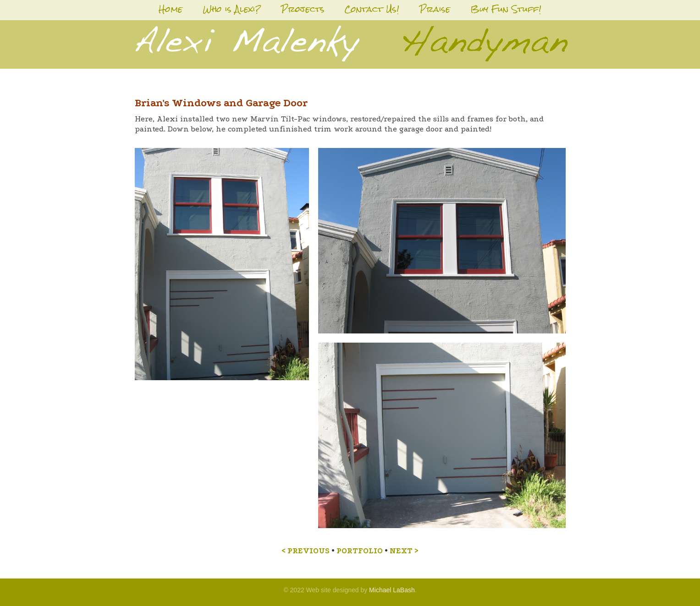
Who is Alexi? (232, 9)
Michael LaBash (392, 590)
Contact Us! (372, 9)
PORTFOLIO (360, 551)
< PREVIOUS (306, 551)
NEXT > (404, 551)
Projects (303, 9)
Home (171, 9)
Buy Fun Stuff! (506, 9)
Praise (435, 9)
